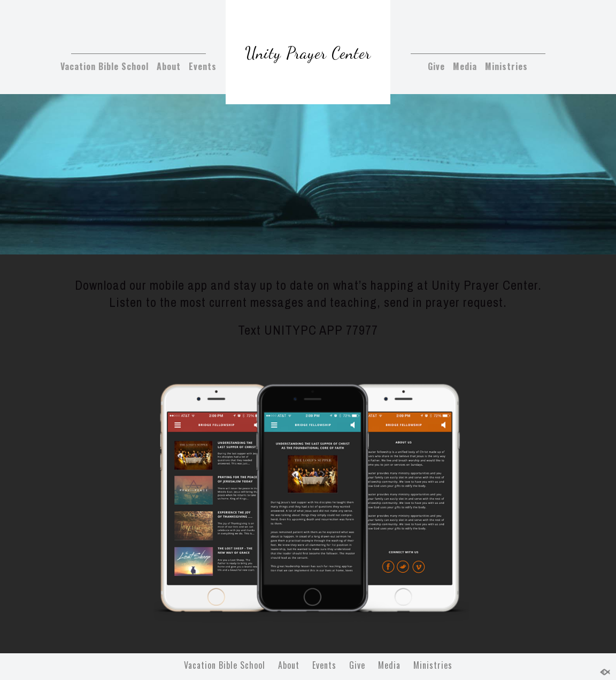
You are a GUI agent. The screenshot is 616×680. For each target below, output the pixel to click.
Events (203, 66)
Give (436, 66)
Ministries (506, 66)
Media (465, 66)
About (169, 66)
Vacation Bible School (105, 66)
